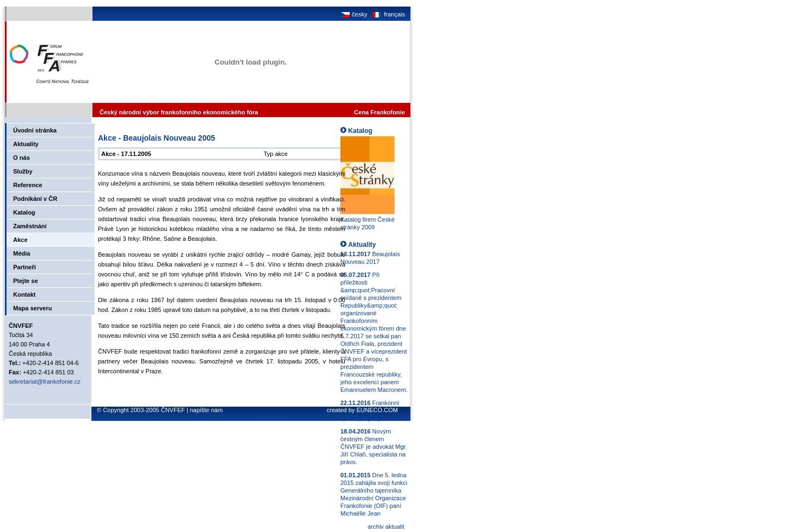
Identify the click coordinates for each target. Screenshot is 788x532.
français (388, 14)
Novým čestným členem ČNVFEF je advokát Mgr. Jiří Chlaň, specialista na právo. (374, 447)
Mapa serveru (33, 308)
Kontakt (24, 294)
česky (354, 14)
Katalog (24, 212)
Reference (28, 185)
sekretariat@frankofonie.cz (45, 381)
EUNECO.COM (377, 410)
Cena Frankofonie (379, 112)
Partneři (25, 267)
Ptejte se (25, 281)
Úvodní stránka (35, 130)
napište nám (206, 410)
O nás (22, 158)
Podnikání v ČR (35, 199)
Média (22, 253)
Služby (23, 171)
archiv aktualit (386, 527)
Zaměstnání (30, 226)
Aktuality (26, 144)
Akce (20, 240)
